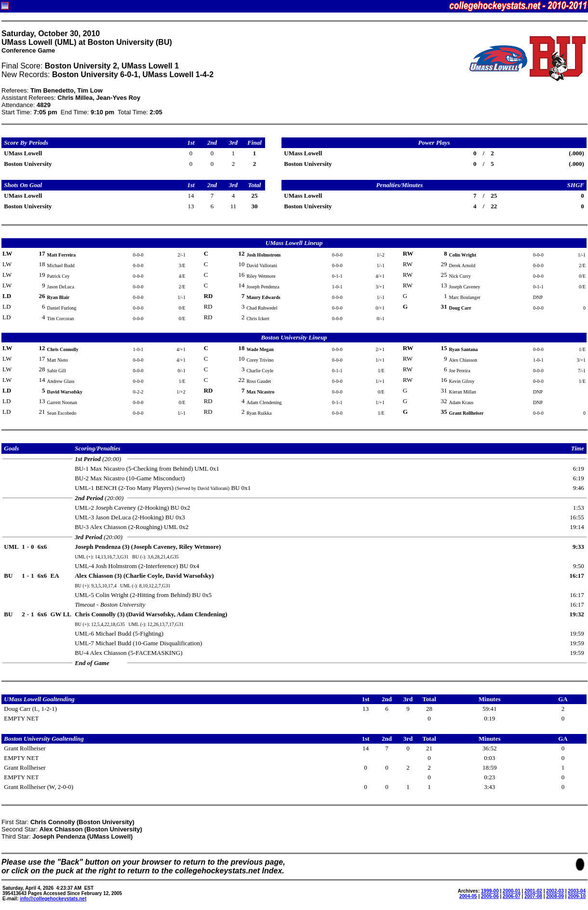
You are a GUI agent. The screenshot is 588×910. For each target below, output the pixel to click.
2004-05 (468, 896)
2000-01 (512, 891)
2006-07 (512, 896)
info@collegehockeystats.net (53, 899)
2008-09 (555, 896)
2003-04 (577, 891)
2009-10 (577, 896)
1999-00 (490, 891)
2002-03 (555, 891)
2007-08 (533, 896)
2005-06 (490, 896)
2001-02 (533, 891)
